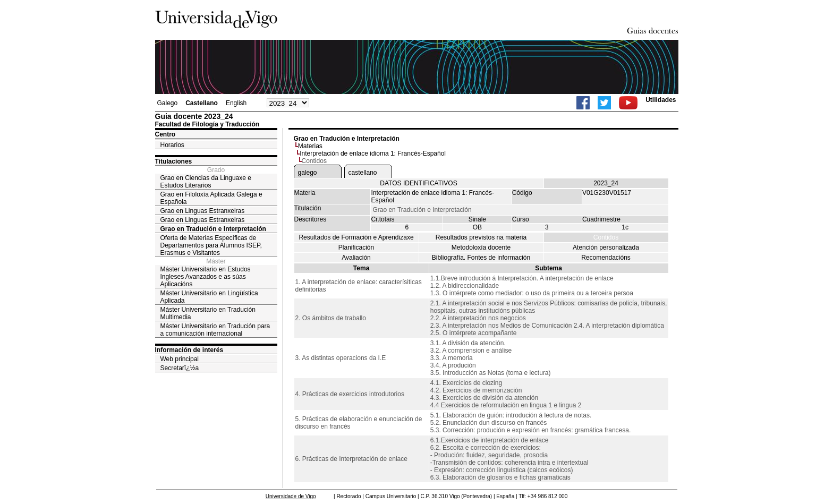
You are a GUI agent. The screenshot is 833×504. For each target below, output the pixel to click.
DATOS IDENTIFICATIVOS (418, 183)
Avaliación (356, 258)
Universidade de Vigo (291, 496)
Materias (310, 146)
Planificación (356, 247)
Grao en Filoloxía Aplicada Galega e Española (211, 198)
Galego (168, 103)
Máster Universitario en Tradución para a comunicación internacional (215, 330)
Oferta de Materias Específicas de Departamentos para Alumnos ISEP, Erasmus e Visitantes (211, 245)
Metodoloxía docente (481, 247)
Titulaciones (174, 161)
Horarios (172, 145)
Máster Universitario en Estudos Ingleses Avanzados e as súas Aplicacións (206, 277)
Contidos (606, 237)
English (236, 103)
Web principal (180, 359)
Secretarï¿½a (180, 368)
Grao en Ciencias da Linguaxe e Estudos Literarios (206, 182)
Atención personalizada (606, 247)
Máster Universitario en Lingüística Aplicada (209, 297)
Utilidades (661, 100)
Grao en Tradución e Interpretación (213, 229)
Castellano (202, 103)
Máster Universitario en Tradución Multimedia (208, 313)
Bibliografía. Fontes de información (481, 258)
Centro (165, 134)
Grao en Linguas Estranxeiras (203, 211)
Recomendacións (606, 258)
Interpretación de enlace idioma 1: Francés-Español (373, 153)
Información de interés (189, 350)
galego (308, 173)
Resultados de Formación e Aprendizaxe (356, 237)
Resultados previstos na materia (481, 237)
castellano (363, 173)
